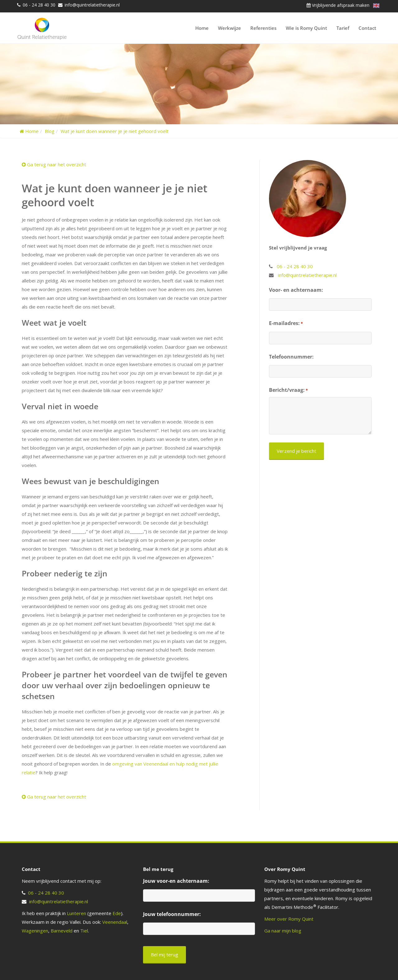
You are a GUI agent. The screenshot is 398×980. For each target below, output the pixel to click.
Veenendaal (115, 922)
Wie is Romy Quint (306, 28)
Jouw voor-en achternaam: (176, 881)
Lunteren (76, 913)
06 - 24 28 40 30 (39, 5)
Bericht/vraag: (288, 390)
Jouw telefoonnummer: (172, 914)
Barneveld (62, 931)
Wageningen (35, 931)
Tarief (343, 28)
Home (202, 28)
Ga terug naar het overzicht (54, 164)
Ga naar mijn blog (283, 931)
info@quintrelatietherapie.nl (92, 5)
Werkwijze (229, 28)
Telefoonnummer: (291, 357)
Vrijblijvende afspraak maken (338, 5)
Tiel (84, 931)
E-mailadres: (286, 323)
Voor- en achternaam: (296, 290)
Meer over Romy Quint (289, 919)
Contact (367, 28)
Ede (117, 913)
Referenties (263, 28)
